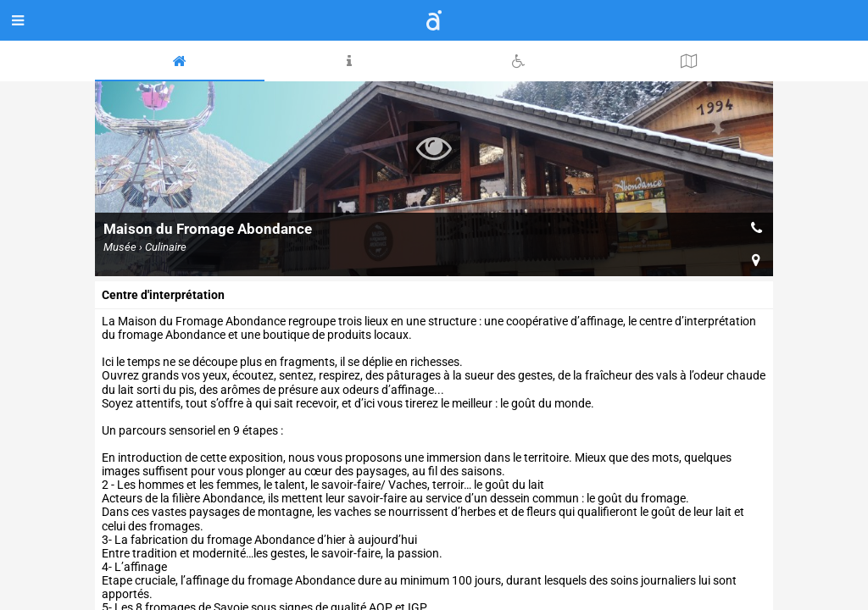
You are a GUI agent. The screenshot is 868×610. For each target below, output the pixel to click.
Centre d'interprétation (163, 295)
